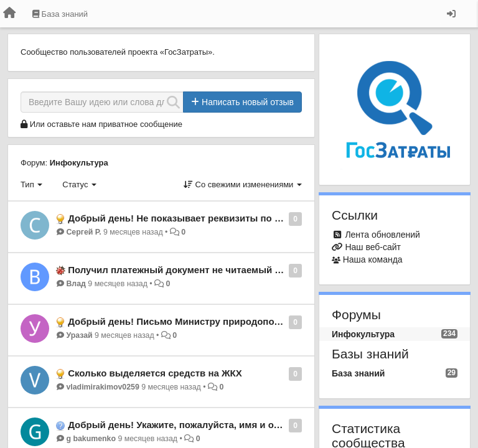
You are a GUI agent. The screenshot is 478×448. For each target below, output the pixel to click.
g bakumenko (91, 439)
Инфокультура (79, 163)
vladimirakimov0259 (102, 387)
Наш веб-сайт (373, 247)
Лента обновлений (382, 235)
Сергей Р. (83, 232)
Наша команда (373, 259)
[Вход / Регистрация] (451, 14)
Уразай (79, 335)
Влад (76, 284)
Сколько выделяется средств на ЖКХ (155, 373)
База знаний (358, 373)
